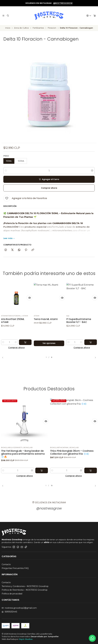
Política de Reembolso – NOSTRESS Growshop (25, 590)
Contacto (6, 564)
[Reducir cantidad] (6, 171)
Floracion (52, 28)
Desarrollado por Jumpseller (45, 637)
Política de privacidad (12, 594)
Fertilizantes (38, 28)
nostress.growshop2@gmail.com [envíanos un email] (19, 608)
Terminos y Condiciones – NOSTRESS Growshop (25, 586)
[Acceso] (89, 16)
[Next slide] (94, 357)
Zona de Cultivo (21, 28)
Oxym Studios (26, 639)
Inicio (8, 28)
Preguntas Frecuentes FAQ (15, 568)
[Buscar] (8, 16)
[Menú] (3, 16)
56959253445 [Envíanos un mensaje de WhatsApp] (9, 612)
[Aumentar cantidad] (92, 171)
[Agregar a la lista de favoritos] (25, 198)
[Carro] (95, 16)
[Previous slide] (4, 357)
